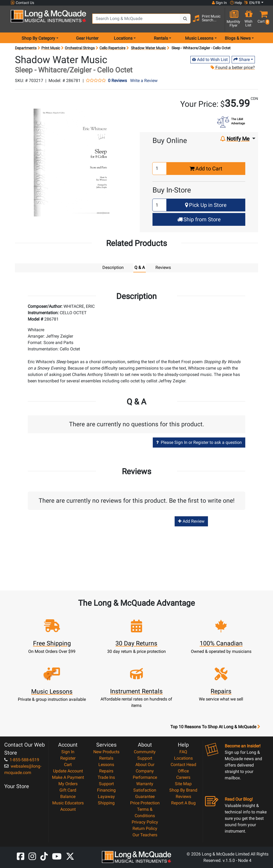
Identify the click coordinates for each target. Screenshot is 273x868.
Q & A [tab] (140, 267)
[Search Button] (185, 19)
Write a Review (144, 81)
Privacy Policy (145, 822)
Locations (183, 758)
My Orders (68, 783)
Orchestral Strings (80, 48)
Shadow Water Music (148, 48)
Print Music (51, 48)
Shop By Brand (183, 790)
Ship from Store (199, 219)
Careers (183, 777)
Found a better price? (232, 67)
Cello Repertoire (112, 48)
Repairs (106, 771)
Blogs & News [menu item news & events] (238, 38)
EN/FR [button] (252, 3)
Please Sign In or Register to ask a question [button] (199, 442)
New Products (106, 752)
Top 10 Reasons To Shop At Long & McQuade (215, 727)
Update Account (68, 771)
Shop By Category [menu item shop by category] (38, 38)
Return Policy (145, 828)
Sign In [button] (219, 3)
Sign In (68, 752)
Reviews (183, 796)
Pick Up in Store (206, 205)
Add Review (191, 521)
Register (68, 758)
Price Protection (145, 803)
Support (106, 783)
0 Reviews (117, 81)
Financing (106, 790)
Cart (68, 764)
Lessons (106, 764)
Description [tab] (113, 267)
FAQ (183, 752)
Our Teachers (145, 835)
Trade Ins (106, 777)
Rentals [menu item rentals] (161, 38)
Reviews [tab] (163, 267)
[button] (262, 19)
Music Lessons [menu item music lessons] (199, 38)
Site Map (183, 783)
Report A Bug (183, 803)
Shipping (106, 803)
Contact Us (22, 3)
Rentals (106, 758)
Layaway (106, 796)
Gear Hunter (87, 38)
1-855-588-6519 (22, 759)
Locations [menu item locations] (123, 38)
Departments (26, 48)
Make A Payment (68, 777)
